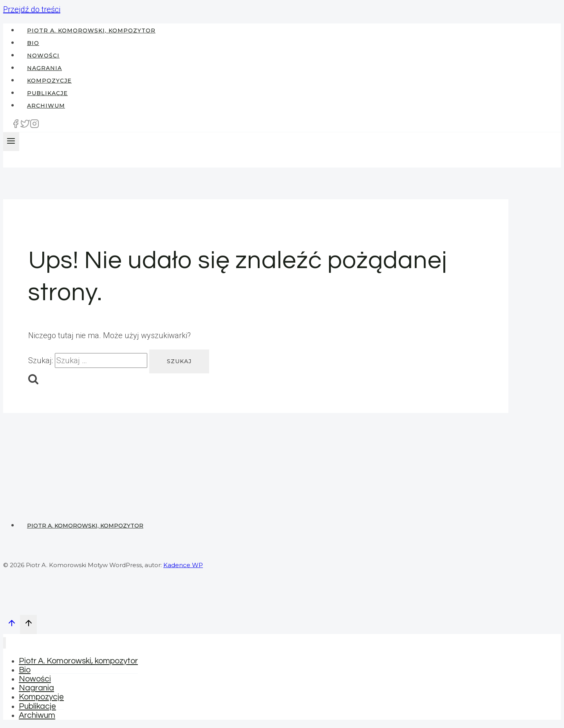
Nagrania (44, 68)
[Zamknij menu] (5, 643)
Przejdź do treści (32, 9)
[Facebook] (16, 126)
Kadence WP (183, 565)
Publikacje (47, 93)
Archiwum (46, 106)
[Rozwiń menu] (11, 142)
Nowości (43, 56)
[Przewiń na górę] (12, 625)
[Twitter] (25, 126)
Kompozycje (49, 81)
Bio (33, 43)
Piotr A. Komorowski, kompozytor (91, 31)
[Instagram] (34, 126)
